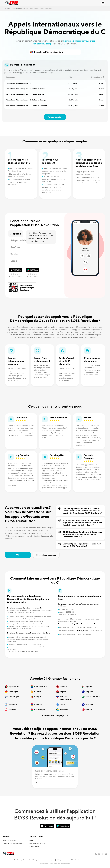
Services (7, 837)
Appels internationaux (10, 841)
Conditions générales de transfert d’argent (42, 860)
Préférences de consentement (84, 860)
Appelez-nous (34, 847)
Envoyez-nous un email (37, 844)
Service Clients (36, 837)
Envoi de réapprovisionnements (13, 844)
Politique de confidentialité (65, 860)
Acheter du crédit (55, 117)
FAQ (18, 555)
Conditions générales (20, 860)
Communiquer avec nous (46, 555)
